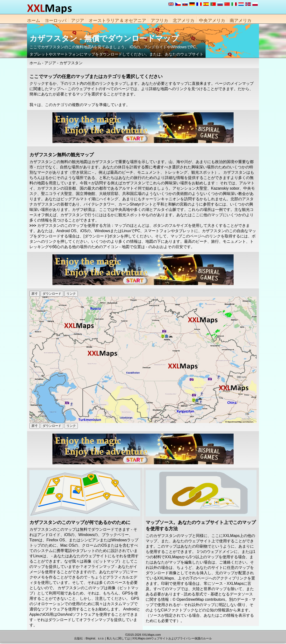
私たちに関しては (118, 638)
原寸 (35, 294)
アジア (78, 21)
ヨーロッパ (56, 21)
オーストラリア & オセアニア (117, 21)
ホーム (34, 21)
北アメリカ (184, 21)
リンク (71, 294)
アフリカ (159, 21)
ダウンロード (52, 294)
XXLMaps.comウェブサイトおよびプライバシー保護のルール (172, 638)
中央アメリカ (212, 21)
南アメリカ (241, 21)
